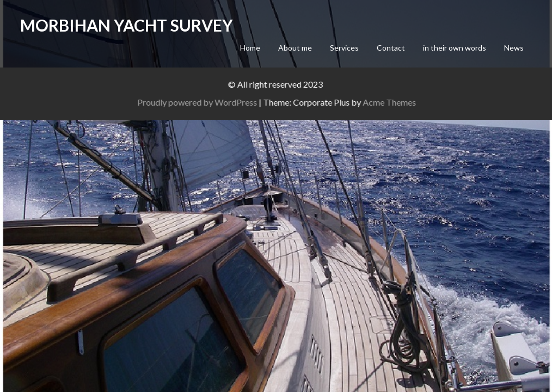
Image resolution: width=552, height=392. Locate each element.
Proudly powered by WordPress (214, 102)
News (514, 48)
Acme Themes (406, 102)
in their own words (455, 48)
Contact (391, 48)
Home (250, 48)
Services (344, 48)
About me (295, 48)
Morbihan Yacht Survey (127, 25)
